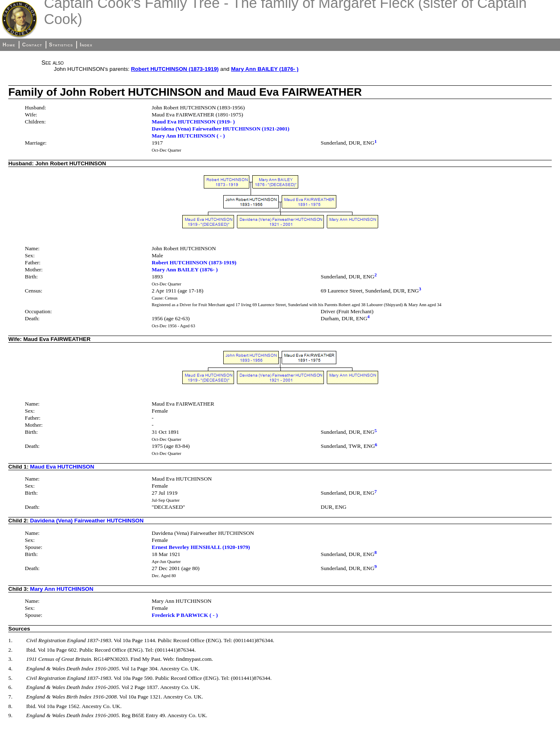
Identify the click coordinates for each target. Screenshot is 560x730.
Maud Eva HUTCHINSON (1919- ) (193, 122)
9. (10, 715)
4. (10, 668)
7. (10, 697)
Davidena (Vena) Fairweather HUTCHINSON (87, 521)
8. (10, 706)
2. (10, 650)
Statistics (61, 45)
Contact (32, 45)
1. (10, 640)
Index (86, 45)
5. (10, 678)
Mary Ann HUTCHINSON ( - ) (188, 136)
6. (10, 687)
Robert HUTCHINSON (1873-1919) (175, 69)
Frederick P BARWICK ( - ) (185, 615)
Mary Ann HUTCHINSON (62, 589)
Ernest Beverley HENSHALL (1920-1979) (201, 547)
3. (10, 659)
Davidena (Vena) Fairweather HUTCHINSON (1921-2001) (220, 129)
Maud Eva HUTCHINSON (62, 467)
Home (9, 45)
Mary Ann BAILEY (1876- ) (265, 69)
